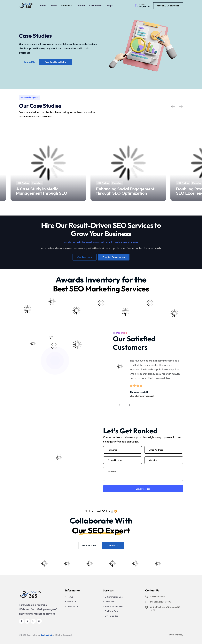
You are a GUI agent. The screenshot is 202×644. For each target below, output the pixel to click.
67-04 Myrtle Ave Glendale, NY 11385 (163, 608)
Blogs (110, 5)
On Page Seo (111, 611)
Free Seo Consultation (56, 62)
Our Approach (85, 257)
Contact (81, 5)
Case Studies (96, 5)
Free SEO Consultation (168, 6)
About (54, 5)
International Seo (114, 606)
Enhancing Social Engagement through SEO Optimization (125, 191)
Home (43, 5)
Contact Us (29, 62)
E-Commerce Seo (114, 597)
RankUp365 (46, 635)
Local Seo (110, 602)
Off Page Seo (112, 616)
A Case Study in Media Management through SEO (42, 191)
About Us (72, 602)
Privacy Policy (176, 635)
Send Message (143, 489)
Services (65, 5)
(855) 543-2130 (145, 7)
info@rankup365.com (158, 602)
